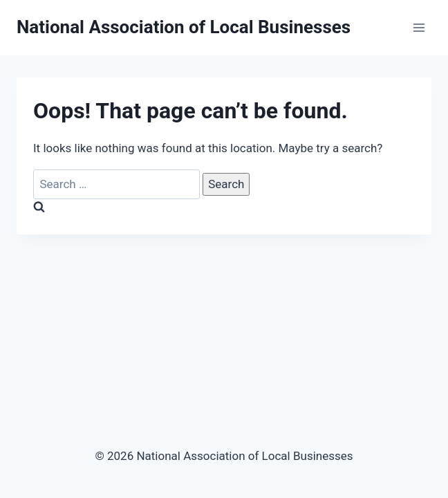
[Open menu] (419, 27)
